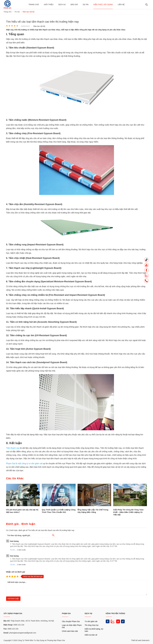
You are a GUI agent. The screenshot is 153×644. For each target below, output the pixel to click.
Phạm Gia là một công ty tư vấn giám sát (25, 464)
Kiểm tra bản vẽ (91, 635)
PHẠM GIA (66, 613)
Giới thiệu (49, 4)
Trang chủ (34, 4)
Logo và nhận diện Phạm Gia (72, 626)
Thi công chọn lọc (92, 625)
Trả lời (12, 550)
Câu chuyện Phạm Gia (71, 621)
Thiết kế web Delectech (140, 640)
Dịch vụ (62, 4)
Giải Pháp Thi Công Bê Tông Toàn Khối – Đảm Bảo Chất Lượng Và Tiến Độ (128, 512)
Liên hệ (121, 4)
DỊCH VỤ (88, 613)
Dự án (86, 4)
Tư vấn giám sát (91, 621)
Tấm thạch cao (13, 448)
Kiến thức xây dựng (103, 4)
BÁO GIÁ (74, 4)
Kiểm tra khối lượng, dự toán (94, 630)
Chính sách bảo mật (70, 631)
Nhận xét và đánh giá (16, 572)
